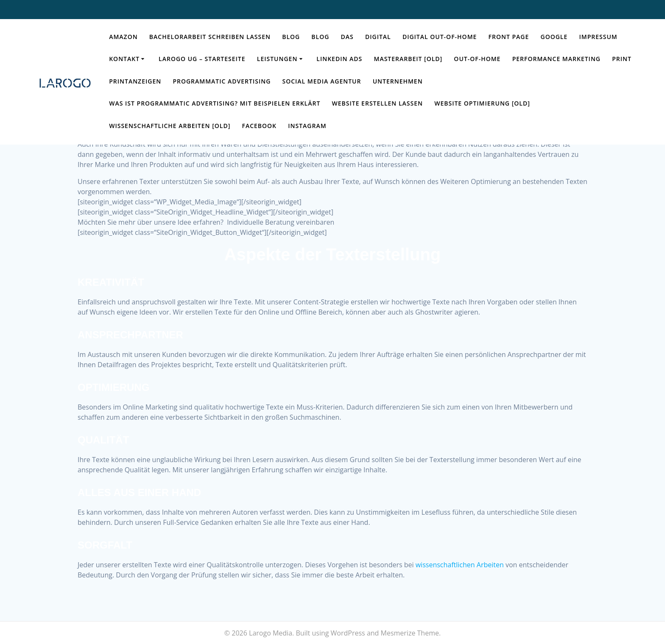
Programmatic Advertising (222, 81)
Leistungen (277, 59)
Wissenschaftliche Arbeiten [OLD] (170, 126)
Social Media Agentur (322, 81)
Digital (378, 37)
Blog (291, 37)
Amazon (123, 37)
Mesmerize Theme (410, 633)
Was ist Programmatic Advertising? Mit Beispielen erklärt (215, 103)
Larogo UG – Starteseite (202, 59)
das (347, 37)
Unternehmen (398, 81)
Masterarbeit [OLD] (408, 59)
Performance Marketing (556, 59)
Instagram (307, 126)
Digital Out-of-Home (440, 37)
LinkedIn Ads (339, 59)
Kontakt (124, 59)
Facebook (259, 126)
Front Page (509, 37)
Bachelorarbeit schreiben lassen (210, 37)
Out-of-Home (477, 59)
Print (622, 59)
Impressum (598, 37)
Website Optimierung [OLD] (482, 103)
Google (554, 37)
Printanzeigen (135, 81)
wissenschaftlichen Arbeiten (460, 565)
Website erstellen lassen (377, 103)
